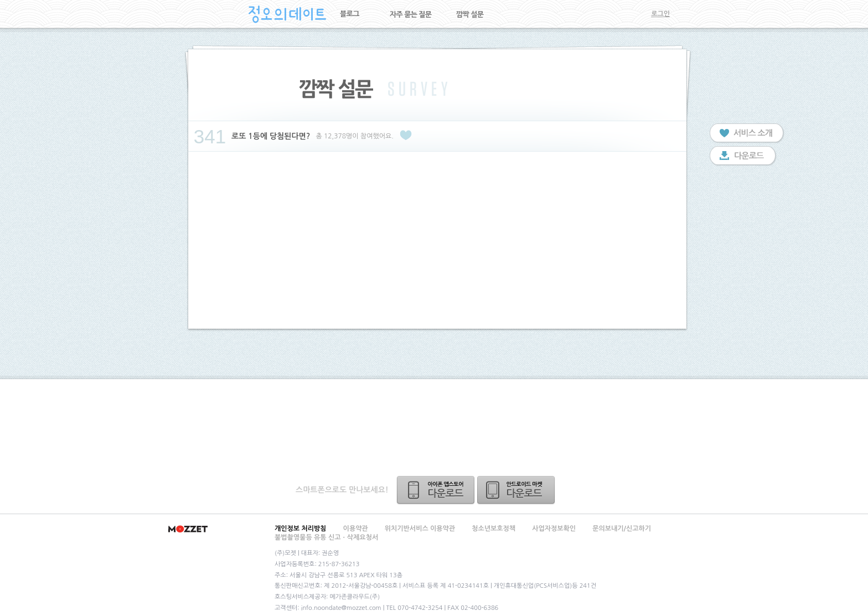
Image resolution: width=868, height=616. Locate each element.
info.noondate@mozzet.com (341, 608)
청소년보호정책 (494, 529)
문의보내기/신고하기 (622, 529)
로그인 (660, 14)
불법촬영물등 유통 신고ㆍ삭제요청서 (326, 537)
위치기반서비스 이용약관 (420, 529)
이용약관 (356, 529)
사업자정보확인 (554, 529)
